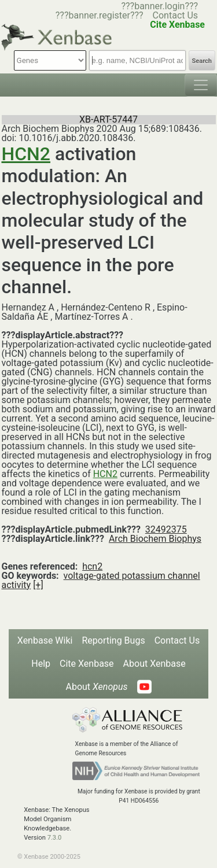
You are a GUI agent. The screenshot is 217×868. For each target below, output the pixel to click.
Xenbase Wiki (45, 640)
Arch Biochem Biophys (155, 539)
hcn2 (92, 566)
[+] (38, 585)
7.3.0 (55, 838)
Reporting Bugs (113, 640)
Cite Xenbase (87, 664)
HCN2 (26, 154)
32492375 (166, 529)
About (96, 687)
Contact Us (176, 15)
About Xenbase (155, 664)
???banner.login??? (159, 6)
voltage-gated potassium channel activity (101, 580)
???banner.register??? (100, 15)
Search (202, 61)
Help (41, 664)
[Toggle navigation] (201, 85)
